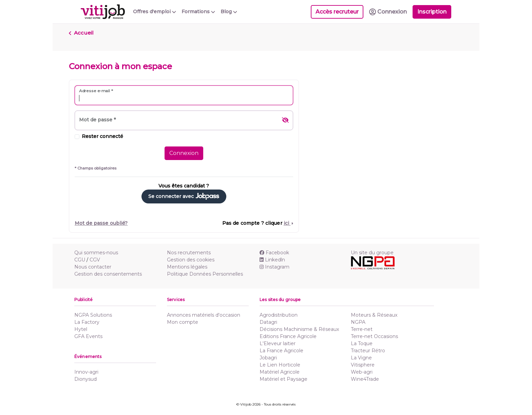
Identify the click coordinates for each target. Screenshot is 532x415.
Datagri (268, 322)
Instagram (274, 267)
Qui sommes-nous (96, 253)
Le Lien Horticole (280, 365)
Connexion (184, 153)
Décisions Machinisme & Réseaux (299, 329)
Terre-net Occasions (374, 336)
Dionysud (85, 379)
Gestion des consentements (108, 274)
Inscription (432, 12)
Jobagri (268, 358)
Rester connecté (102, 136)
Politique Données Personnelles (205, 274)
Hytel (81, 329)
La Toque (362, 343)
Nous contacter (93, 267)
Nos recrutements (189, 253)
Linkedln (272, 260)
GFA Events (88, 336)
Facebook (274, 253)
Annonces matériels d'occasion (204, 315)
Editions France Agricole (288, 336)
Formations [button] (198, 12)
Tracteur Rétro (368, 351)
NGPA (358, 322)
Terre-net (362, 329)
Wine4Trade (365, 379)
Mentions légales (187, 267)
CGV (95, 260)
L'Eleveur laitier (278, 343)
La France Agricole (281, 351)
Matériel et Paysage (283, 379)
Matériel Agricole (280, 372)
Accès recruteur (337, 12)
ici (287, 223)
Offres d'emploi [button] (155, 12)
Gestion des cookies (191, 260)
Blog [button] (229, 12)
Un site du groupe (372, 253)
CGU (80, 260)
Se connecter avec (184, 196)
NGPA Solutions (93, 315)
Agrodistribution (279, 315)
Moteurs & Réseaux (374, 315)
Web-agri (362, 372)
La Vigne (361, 358)
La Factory (87, 322)
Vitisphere (363, 365)
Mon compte (183, 322)
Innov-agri (86, 372)
